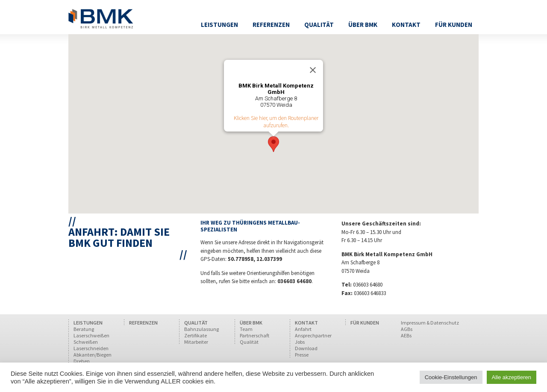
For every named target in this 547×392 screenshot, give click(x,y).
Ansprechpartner (313, 335)
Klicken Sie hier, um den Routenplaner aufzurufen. (276, 122)
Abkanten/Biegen (93, 355)
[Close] (313, 70)
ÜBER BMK (251, 323)
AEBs (406, 335)
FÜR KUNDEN (365, 323)
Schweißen (86, 342)
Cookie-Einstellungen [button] (451, 377)
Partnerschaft (254, 335)
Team (246, 329)
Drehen (82, 361)
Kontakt (406, 25)
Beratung (84, 329)
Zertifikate (196, 335)
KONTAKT (306, 323)
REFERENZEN (143, 323)
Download (306, 348)
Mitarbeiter (196, 342)
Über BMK (363, 25)
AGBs (407, 329)
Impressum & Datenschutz (430, 323)
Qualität (319, 25)
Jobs (300, 342)
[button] (273, 144)
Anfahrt (303, 329)
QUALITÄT (196, 323)
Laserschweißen (91, 335)
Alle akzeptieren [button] (512, 377)
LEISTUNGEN (88, 323)
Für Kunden (454, 25)
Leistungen (219, 25)
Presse (302, 355)
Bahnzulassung (201, 329)
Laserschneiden (91, 348)
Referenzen (271, 25)
